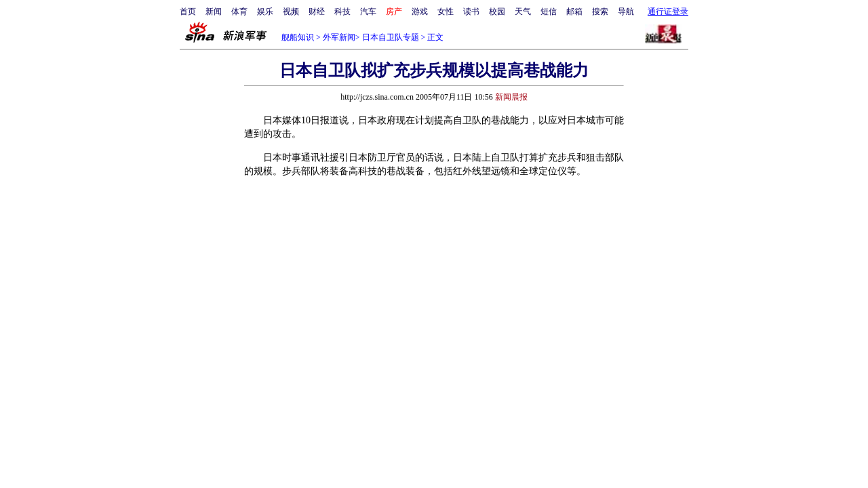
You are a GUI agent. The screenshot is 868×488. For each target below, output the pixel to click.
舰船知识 (298, 37)
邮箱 (574, 12)
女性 (446, 12)
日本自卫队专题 (391, 37)
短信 (549, 12)
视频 (291, 12)
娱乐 (265, 12)
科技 (342, 12)
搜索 (600, 12)
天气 (523, 12)
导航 (626, 12)
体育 (239, 12)
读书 (471, 12)
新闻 (214, 12)
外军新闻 (339, 37)
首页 (188, 12)
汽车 (368, 12)
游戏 (420, 12)
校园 (497, 12)
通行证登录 (668, 12)
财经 (317, 12)
